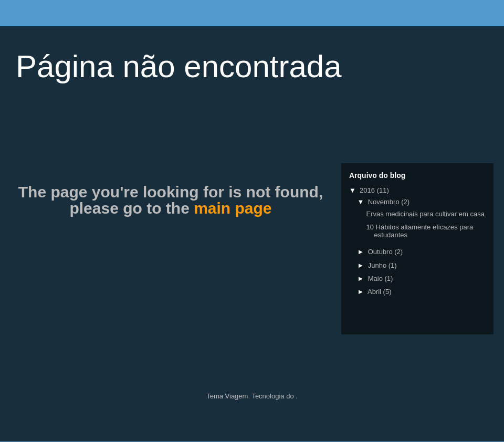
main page (233, 208)
